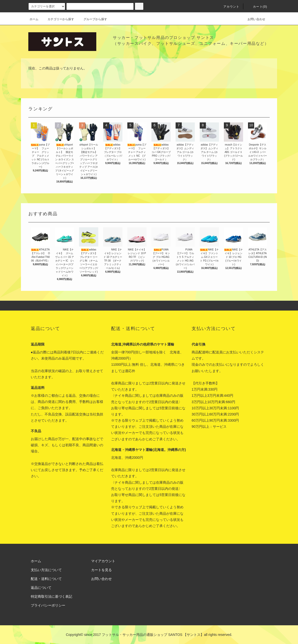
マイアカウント (103, 561)
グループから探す (92, 19)
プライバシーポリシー (48, 605)
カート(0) (257, 7)
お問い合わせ (253, 19)
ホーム (34, 19)
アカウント (229, 7)
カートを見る (101, 570)
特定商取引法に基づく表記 (51, 596)
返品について (41, 588)
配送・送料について (46, 579)
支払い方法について (46, 570)
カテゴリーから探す (58, 19)
